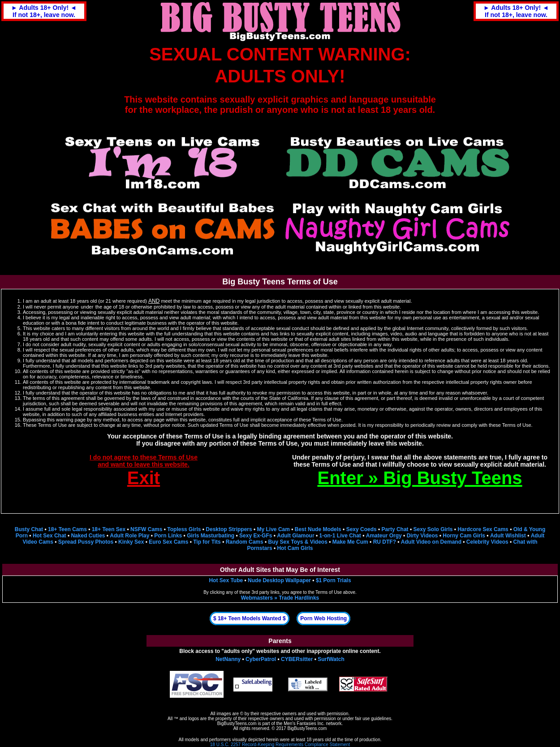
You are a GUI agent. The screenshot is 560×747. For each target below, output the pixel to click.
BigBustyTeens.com (237, 723)
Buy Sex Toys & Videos (298, 542)
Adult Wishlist (508, 536)
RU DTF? (385, 542)
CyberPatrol (261, 659)
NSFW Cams (146, 529)
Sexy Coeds (362, 529)
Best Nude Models (318, 529)
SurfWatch (331, 659)
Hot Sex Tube (226, 580)
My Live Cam (274, 529)
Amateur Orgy (384, 536)
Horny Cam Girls (464, 536)
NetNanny (228, 659)
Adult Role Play (129, 536)
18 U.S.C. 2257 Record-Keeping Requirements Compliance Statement (280, 745)
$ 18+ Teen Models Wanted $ (250, 618)
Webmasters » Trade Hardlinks (280, 598)
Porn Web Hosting (323, 618)
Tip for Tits (207, 542)
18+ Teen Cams (67, 529)
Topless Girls (184, 529)
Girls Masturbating (211, 536)
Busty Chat (29, 529)
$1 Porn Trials (334, 580)
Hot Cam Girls (295, 548)
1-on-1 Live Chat (340, 536)
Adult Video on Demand (431, 542)
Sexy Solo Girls (433, 529)
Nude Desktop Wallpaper (279, 580)
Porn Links (168, 536)
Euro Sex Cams (168, 542)
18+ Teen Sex (109, 529)
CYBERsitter (297, 659)
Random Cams (245, 542)
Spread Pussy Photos (86, 542)
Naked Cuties (88, 536)
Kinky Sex (131, 542)
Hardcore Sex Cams (483, 529)
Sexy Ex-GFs (256, 536)
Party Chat (395, 529)
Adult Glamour (295, 536)
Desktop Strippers (229, 529)
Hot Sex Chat (50, 536)
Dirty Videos (422, 536)
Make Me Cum (350, 542)
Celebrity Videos (487, 542)
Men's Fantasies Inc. (304, 723)
